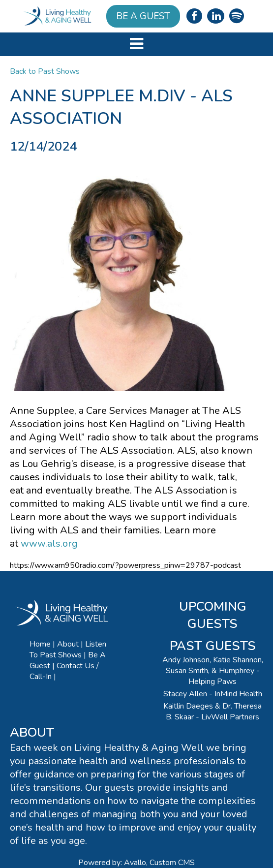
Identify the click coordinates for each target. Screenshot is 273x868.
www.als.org (49, 543)
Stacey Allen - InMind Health (213, 694)
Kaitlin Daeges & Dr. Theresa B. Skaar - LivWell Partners (212, 712)
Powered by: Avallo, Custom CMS (136, 863)
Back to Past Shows (45, 71)
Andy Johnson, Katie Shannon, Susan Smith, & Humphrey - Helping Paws (213, 671)
